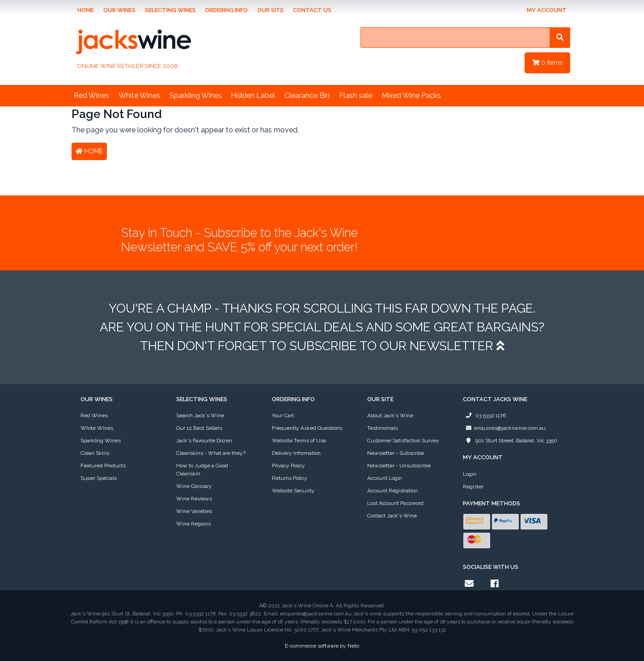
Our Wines (119, 10)
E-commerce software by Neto (322, 646)
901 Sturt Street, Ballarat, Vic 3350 (510, 441)
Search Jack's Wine (200, 415)
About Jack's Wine (390, 415)
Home (86, 10)
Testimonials (382, 428)
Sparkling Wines (196, 95)
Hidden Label (253, 95)
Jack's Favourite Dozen (204, 441)
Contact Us (312, 10)
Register (473, 487)
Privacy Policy (288, 466)
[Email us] (469, 584)
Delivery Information (296, 453)
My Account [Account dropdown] (547, 10)
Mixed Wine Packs (411, 95)
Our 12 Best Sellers (199, 428)
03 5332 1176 (484, 415)
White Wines (139, 95)
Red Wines (91, 95)
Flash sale (356, 95)
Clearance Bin (307, 95)
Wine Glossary (194, 486)
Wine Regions (193, 524)
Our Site (270, 10)
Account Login (385, 478)
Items (547, 63)
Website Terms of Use (299, 441)
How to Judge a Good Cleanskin (202, 470)
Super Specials (99, 478)
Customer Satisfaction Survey (403, 441)
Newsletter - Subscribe (396, 453)
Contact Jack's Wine (392, 516)
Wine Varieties (194, 511)
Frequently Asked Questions (307, 428)
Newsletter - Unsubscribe (399, 466)
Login (470, 474)
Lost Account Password (395, 503)
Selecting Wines (170, 10)
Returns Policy (290, 478)
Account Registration (392, 491)
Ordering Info (226, 10)
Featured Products (103, 466)
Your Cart (283, 415)
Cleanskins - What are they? (211, 453)
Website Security (293, 491)
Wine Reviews (194, 499)
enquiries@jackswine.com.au (504, 428)
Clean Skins (95, 453)
